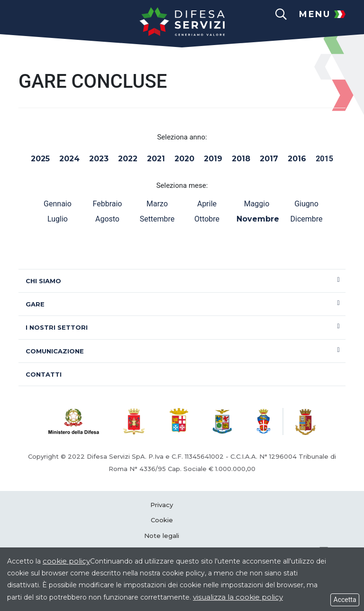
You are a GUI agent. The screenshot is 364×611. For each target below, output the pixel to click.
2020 (184, 159)
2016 (297, 159)
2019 (213, 159)
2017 (269, 159)
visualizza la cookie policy (238, 597)
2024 (69, 159)
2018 (241, 159)
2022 (128, 159)
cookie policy (66, 561)
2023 (99, 159)
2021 (156, 159)
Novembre (257, 219)
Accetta (345, 600)
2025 (40, 159)
